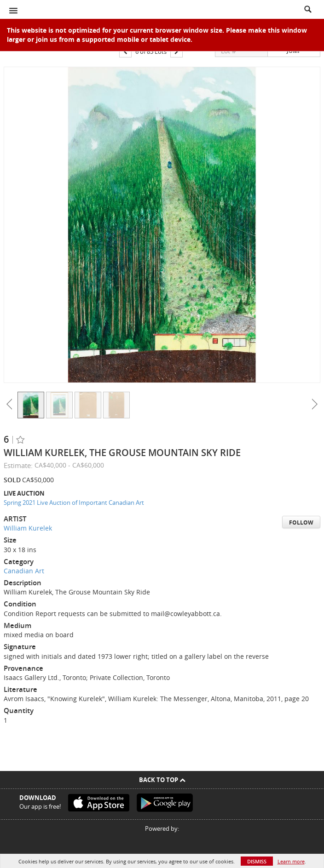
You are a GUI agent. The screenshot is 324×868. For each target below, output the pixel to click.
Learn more (291, 861)
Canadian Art (24, 571)
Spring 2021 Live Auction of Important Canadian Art (74, 503)
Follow (301, 523)
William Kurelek (28, 528)
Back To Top (162, 780)
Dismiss (257, 861)
